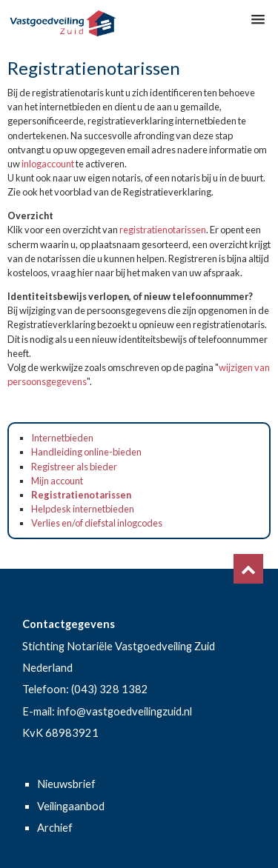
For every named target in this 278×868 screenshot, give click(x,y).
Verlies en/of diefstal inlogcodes (97, 523)
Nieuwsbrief (66, 784)
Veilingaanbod (71, 806)
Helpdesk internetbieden (83, 509)
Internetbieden (62, 438)
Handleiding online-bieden (86, 452)
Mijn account (57, 481)
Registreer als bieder (74, 467)
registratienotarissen (163, 230)
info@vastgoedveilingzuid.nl (125, 711)
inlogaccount (48, 164)
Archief (55, 828)
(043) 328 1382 (110, 689)
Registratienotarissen (81, 495)
